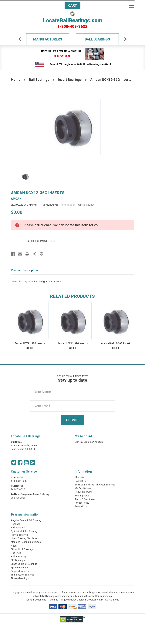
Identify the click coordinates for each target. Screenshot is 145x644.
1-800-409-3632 (72, 26)
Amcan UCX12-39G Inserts (73, 343)
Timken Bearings (20, 578)
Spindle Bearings (20, 568)
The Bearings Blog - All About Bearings (95, 485)
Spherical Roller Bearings (24, 564)
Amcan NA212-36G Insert (116, 343)
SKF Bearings (18, 560)
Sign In (78, 442)
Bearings (16, 524)
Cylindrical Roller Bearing (24, 531)
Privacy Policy (82, 503)
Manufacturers (48, 39)
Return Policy (82, 506)
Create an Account (94, 442)
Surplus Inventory (20, 571)
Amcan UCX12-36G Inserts (111, 80)
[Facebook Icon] (20, 463)
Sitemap (54, 600)
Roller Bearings (19, 557)
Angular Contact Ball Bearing (26, 520)
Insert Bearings (70, 80)
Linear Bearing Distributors (25, 538)
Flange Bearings (19, 535)
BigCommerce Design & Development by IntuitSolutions (90, 600)
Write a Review (86, 205)
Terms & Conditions (85, 499)
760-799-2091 (18, 498)
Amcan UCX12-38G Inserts (30, 343)
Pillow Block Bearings (22, 549)
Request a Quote (84, 492)
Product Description (24, 270)
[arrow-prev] (20, 39)
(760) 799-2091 (61, 56)
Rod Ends (16, 553)
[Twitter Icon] (14, 463)
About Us (79, 478)
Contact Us (81, 481)
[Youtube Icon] (26, 463)
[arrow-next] (125, 39)
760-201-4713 (18, 489)
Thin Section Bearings (22, 575)
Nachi (14, 546)
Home (16, 80)
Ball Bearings (97, 39)
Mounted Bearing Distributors (26, 542)
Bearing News (82, 496)
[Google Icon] (32, 463)
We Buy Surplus (83, 488)
